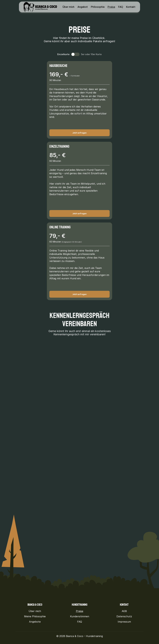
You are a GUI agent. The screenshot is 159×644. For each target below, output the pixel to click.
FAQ (121, 7)
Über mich (68, 7)
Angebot (83, 7)
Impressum (124, 622)
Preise (111, 7)
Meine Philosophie (35, 616)
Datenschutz (124, 616)
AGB (124, 611)
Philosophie (98, 7)
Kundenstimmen (80, 616)
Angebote (35, 622)
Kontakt (131, 7)
